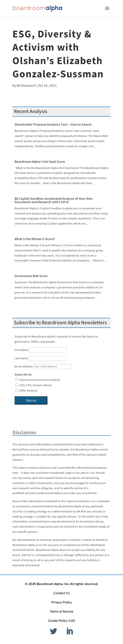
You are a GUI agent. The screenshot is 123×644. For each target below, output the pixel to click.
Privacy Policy (62, 603)
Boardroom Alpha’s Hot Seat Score (40, 162)
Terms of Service (61, 612)
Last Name (21, 358)
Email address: (43, 367)
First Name (21, 350)
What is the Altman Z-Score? (35, 239)
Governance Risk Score (31, 276)
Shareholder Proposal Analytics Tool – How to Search (53, 125)
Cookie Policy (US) (62, 621)
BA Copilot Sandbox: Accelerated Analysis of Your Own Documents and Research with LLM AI (54, 200)
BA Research (26, 86)
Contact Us (61, 593)
